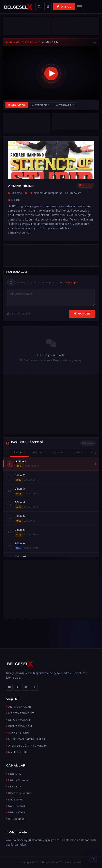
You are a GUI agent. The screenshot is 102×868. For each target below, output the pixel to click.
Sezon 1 (19, 452)
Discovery (13, 786)
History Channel (17, 780)
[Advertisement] (51, 255)
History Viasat (16, 812)
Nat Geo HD (14, 799)
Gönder (82, 313)
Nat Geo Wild (15, 806)
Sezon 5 (77, 452)
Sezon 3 (38, 452)
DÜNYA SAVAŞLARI (19, 726)
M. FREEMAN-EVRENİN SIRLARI (26, 739)
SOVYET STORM (17, 733)
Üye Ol (64, 7)
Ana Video (17, 105)
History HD (14, 774)
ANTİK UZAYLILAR (18, 707)
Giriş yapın (71, 282)
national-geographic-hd (48, 193)
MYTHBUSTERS (17, 752)
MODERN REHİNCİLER (20, 713)
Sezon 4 (57, 452)
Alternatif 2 (65, 105)
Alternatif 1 (41, 105)
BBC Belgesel (15, 819)
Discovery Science (19, 793)
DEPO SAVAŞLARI (18, 720)
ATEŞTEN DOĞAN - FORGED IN (26, 746)
